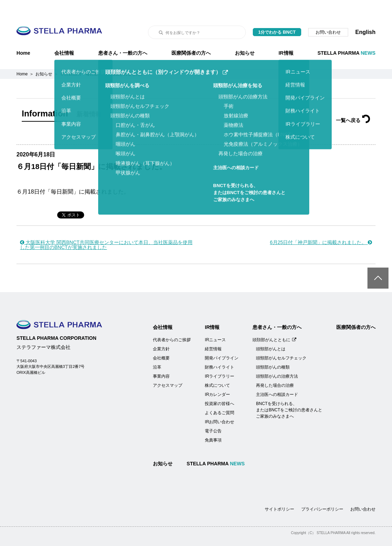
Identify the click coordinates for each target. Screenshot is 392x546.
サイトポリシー (279, 492)
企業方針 (161, 331)
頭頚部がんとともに (274, 322)
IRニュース (215, 322)
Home (23, 35)
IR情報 (286, 35)
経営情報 (213, 331)
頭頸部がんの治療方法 (277, 359)
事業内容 (161, 359)
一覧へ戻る (353, 103)
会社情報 (64, 35)
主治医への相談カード (277, 377)
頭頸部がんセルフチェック (281, 341)
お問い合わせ (328, 15)
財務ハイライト (219, 350)
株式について (217, 368)
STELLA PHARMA (346, 35)
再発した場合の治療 (275, 368)
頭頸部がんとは (271, 331)
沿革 (157, 350)
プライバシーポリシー (322, 492)
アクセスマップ (168, 368)
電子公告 (213, 413)
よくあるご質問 (219, 395)
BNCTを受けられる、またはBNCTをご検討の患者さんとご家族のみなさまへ (289, 392)
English (365, 15)
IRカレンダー (217, 377)
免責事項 (213, 423)
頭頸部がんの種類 (273, 350)
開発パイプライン (222, 341)
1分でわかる (277, 15)
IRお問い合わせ (219, 404)
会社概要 (161, 341)
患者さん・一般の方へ (123, 35)
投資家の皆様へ (219, 386)
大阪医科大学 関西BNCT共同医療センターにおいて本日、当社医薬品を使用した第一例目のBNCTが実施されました (106, 227)
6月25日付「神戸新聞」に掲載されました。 (321, 225)
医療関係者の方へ (191, 35)
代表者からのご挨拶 (172, 322)
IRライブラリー (219, 359)
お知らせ (245, 35)
